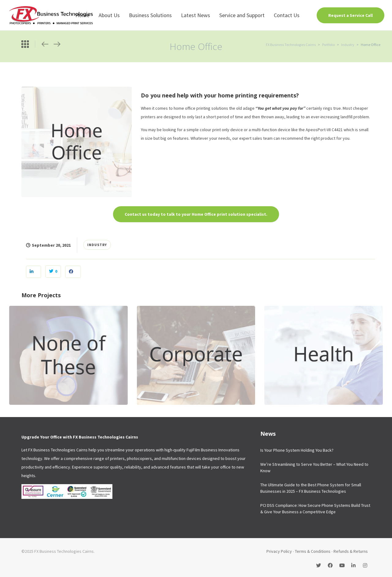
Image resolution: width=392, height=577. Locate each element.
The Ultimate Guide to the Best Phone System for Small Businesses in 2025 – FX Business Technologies (311, 488)
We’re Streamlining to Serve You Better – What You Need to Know (314, 467)
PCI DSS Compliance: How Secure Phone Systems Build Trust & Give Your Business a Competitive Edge (315, 509)
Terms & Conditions (313, 551)
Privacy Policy (279, 551)
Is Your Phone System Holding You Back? (297, 450)
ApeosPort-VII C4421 (324, 130)
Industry (97, 245)
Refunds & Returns (351, 551)
